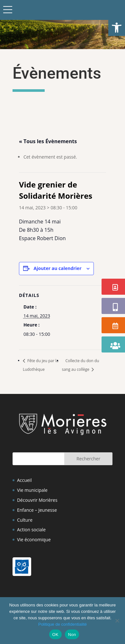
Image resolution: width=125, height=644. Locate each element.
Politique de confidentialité (62, 624)
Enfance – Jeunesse (37, 510)
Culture (25, 520)
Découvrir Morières (37, 500)
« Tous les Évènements (48, 141)
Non (72, 635)
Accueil (24, 480)
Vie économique (34, 540)
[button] (117, 28)
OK (55, 635)
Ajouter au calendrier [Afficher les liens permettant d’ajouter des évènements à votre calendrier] (58, 268)
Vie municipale (32, 490)
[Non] (117, 621)
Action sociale (31, 530)
